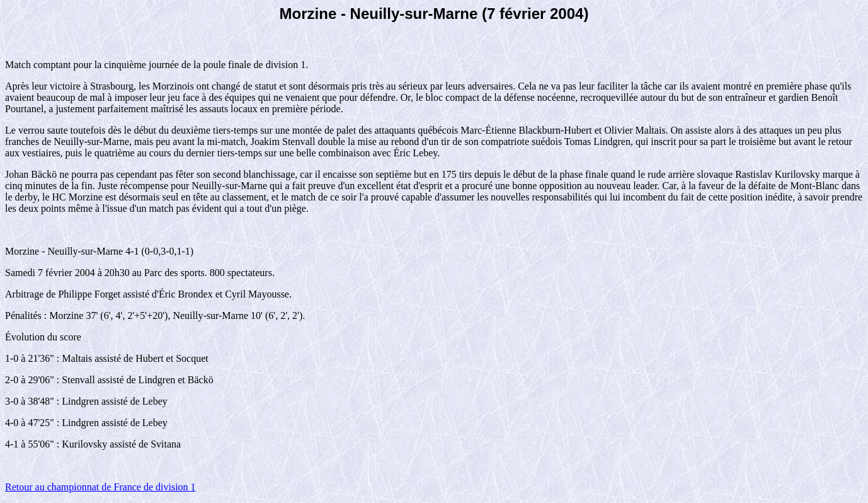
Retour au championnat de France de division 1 (100, 487)
